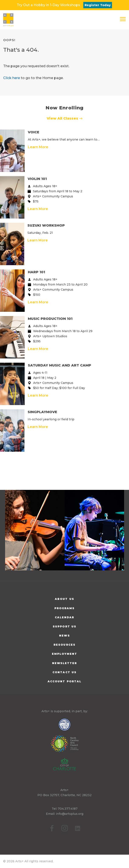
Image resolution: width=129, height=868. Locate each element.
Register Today (98, 5)
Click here (12, 78)
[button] (123, 19)
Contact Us (64, 672)
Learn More (38, 147)
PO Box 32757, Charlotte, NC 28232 (64, 795)
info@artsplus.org (70, 814)
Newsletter (65, 663)
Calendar (65, 617)
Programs (65, 608)
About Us (64, 599)
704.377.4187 (68, 809)
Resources (64, 645)
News (64, 636)
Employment (65, 654)
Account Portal (64, 681)
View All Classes (65, 118)
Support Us (64, 626)
